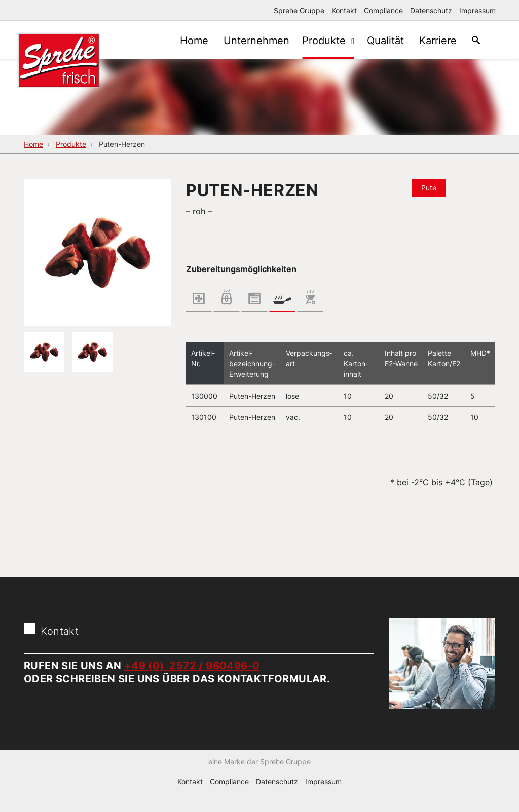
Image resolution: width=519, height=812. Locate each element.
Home (181, 41)
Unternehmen (246, 41)
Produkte (318, 41)
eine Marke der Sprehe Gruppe (259, 777)
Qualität (378, 41)
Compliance (383, 10)
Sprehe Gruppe (299, 10)
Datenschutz (431, 10)
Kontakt (344, 10)
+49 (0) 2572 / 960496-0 (192, 666)
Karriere (433, 41)
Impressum (477, 10)
